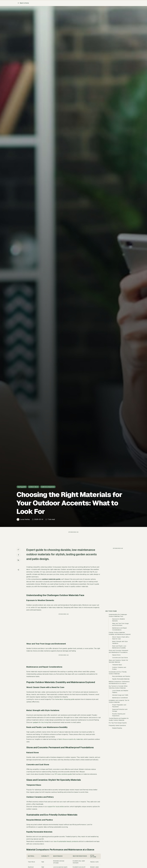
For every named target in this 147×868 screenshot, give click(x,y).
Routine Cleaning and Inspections (119, 715)
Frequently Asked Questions (117, 725)
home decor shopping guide (65, 699)
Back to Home (23, 3)
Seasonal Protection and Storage (120, 710)
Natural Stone (116, 655)
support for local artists (56, 807)
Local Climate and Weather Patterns (120, 692)
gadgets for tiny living (40, 722)
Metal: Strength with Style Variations (120, 642)
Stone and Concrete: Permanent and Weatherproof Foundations (118, 651)
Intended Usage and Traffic (120, 695)
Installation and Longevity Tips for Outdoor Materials (119, 701)
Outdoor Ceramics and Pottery (119, 668)
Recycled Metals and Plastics (121, 676)
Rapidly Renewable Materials (121, 679)
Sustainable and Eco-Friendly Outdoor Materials (118, 673)
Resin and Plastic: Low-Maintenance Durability (119, 647)
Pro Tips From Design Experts (118, 723)
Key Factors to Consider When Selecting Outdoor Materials (118, 687)
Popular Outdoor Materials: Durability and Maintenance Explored (120, 633)
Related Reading (117, 728)
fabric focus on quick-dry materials (71, 739)
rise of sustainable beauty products (66, 841)
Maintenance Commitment (120, 698)
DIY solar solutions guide (63, 774)
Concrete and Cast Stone (120, 658)
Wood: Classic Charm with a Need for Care (121, 638)
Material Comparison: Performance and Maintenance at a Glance (119, 683)
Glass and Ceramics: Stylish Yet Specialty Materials (118, 661)
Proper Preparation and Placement (119, 706)
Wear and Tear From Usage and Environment (120, 624)
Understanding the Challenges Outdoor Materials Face (118, 615)
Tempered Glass (117, 665)
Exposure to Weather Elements (119, 620)
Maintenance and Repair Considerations (119, 629)
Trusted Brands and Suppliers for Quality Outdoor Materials (119, 719)
